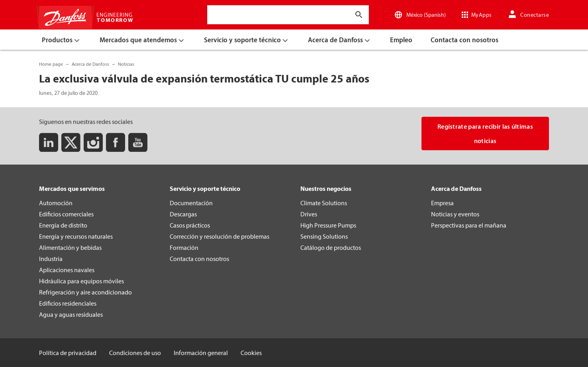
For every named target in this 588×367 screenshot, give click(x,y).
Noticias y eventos (455, 214)
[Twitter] (71, 142)
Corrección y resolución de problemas (220, 236)
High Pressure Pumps (328, 225)
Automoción (56, 203)
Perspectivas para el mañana (469, 225)
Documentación (191, 203)
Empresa (442, 203)
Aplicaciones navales (67, 270)
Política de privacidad (68, 353)
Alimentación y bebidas (70, 247)
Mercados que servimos (72, 188)
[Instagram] (93, 142)
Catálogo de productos (331, 247)
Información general (201, 353)
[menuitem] (62, 40)
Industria (51, 259)
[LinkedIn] (49, 142)
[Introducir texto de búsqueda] (359, 15)
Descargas (183, 214)
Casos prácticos (190, 225)
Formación (184, 247)
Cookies (251, 353)
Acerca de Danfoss (456, 188)
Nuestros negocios (326, 188)
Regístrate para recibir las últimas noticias (485, 133)
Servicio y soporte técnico (205, 188)
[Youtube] (138, 142)
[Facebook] (116, 142)
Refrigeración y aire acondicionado (85, 292)
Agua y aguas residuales (71, 314)
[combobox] (216, 15)
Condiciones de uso (135, 353)
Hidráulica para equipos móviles (81, 281)
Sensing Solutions (324, 236)
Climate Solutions (324, 203)
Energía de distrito (63, 225)
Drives (309, 214)
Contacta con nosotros (199, 259)
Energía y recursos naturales (76, 236)
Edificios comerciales (66, 214)
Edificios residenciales (68, 303)
